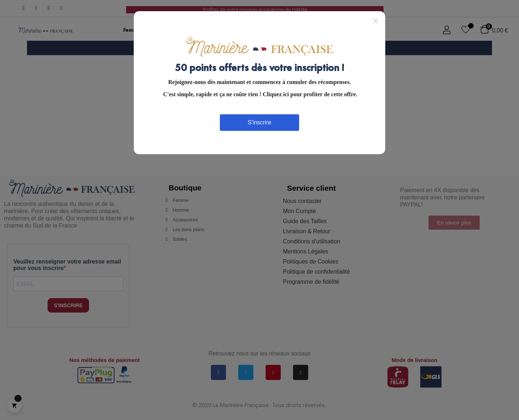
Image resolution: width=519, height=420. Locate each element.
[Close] (376, 21)
